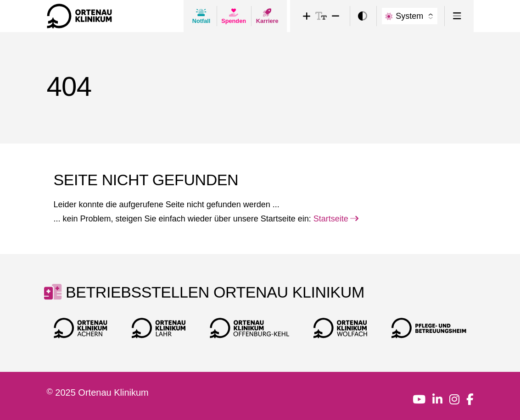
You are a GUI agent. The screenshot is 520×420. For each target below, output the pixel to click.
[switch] (363, 16)
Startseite (336, 219)
